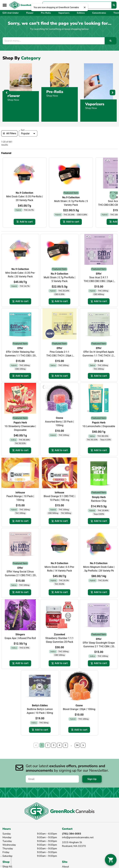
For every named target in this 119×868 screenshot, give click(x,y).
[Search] (114, 5)
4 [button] (59, 745)
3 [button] (54, 745)
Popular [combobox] (25, 133)
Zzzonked (60, 634)
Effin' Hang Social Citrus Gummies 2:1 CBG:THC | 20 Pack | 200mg (20, 575)
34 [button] (77, 745)
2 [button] (48, 745)
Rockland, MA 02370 (74, 846)
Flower (14, 96)
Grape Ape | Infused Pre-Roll (20, 638)
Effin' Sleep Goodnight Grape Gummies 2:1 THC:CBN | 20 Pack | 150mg (99, 646)
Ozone (59, 418)
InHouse (20, 493)
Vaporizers (95, 104)
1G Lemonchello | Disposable (99, 426)
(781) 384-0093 (72, 834)
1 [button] (42, 745)
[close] (85, 7)
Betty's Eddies (40, 705)
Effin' (99, 274)
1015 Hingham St (72, 842)
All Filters (9, 133)
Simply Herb (99, 497)
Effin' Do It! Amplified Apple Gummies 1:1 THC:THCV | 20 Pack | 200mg (99, 356)
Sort (23, 130)
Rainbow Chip (99, 501)
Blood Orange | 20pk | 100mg (79, 709)
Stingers (20, 634)
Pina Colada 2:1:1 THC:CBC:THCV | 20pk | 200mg (59, 356)
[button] (5, 5)
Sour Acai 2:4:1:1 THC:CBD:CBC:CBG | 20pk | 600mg (99, 281)
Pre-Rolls (55, 92)
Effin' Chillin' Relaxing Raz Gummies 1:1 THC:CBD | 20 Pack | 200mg (20, 356)
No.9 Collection (25, 193)
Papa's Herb (20, 423)
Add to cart (24, 222)
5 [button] (65, 745)
